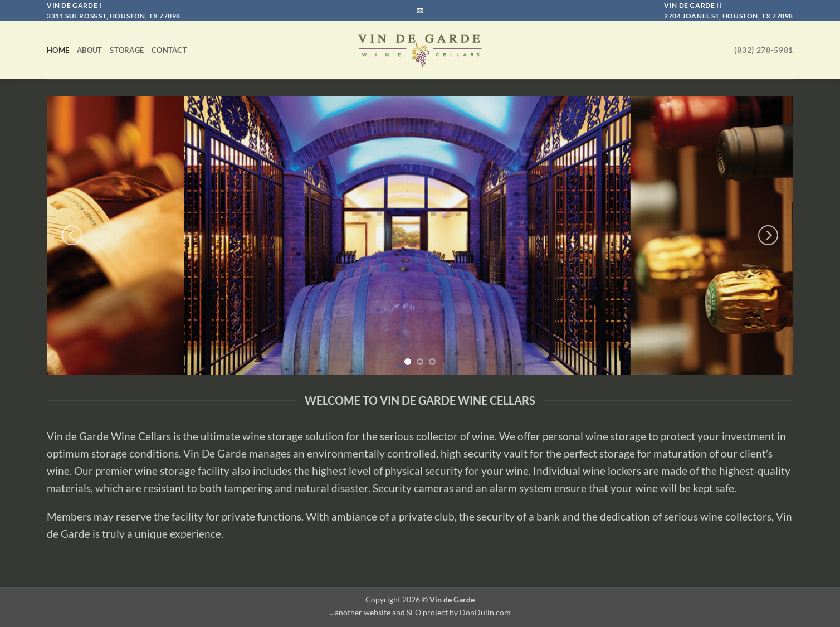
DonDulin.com (485, 612)
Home (58, 50)
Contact (169, 50)
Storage (127, 50)
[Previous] (72, 235)
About (89, 50)
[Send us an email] (420, 11)
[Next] (768, 235)
